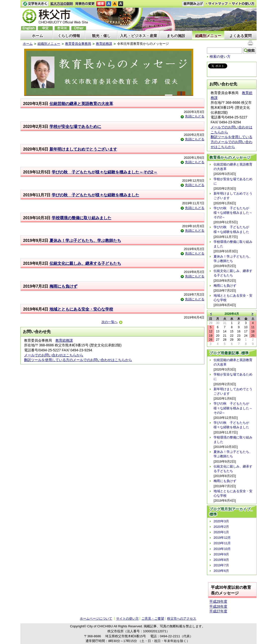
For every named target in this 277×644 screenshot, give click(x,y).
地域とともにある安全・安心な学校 (81, 309)
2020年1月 (221, 532)
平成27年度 (218, 611)
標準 (101, 4)
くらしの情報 (69, 36)
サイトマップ (217, 3)
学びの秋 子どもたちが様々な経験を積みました (95, 195)
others (79, 28)
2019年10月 (222, 549)
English (29, 28)
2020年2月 (221, 527)
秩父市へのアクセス (182, 618)
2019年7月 (221, 565)
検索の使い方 (220, 56)
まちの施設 (176, 36)
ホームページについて (96, 618)
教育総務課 (104, 44)
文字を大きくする (35, 4)
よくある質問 (240, 36)
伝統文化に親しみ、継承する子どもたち (85, 263)
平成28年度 (218, 606)
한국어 (62, 28)
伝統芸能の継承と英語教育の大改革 (81, 104)
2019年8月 (221, 560)
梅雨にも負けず (63, 286)
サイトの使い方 (242, 4)
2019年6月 (221, 571)
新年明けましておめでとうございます (83, 149)
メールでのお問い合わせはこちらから (54, 355)
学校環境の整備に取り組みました (82, 218)
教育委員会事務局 (78, 44)
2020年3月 (221, 521)
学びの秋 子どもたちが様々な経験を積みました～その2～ (105, 172)
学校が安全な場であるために (75, 127)
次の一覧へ (112, 322)
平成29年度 (218, 601)
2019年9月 (221, 554)
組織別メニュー (208, 36)
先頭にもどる (192, 116)
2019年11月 (222, 543)
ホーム (37, 36)
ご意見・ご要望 (153, 618)
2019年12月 (222, 538)
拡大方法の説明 (62, 4)
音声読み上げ (193, 4)
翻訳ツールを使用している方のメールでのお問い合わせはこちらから (78, 360)
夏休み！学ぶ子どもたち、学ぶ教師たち (85, 241)
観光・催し (101, 36)
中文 (45, 28)
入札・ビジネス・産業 (138, 36)
